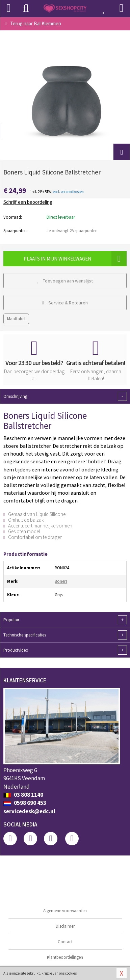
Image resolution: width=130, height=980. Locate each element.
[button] (122, 152)
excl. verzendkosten (68, 192)
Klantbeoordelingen (65, 957)
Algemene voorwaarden (65, 911)
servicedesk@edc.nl (29, 811)
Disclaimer (65, 926)
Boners (61, 581)
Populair (65, 620)
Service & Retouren (65, 303)
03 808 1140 (23, 795)
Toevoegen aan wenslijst (65, 281)
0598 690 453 (25, 803)
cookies (71, 973)
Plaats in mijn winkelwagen (75, 259)
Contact (65, 942)
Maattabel (16, 319)
